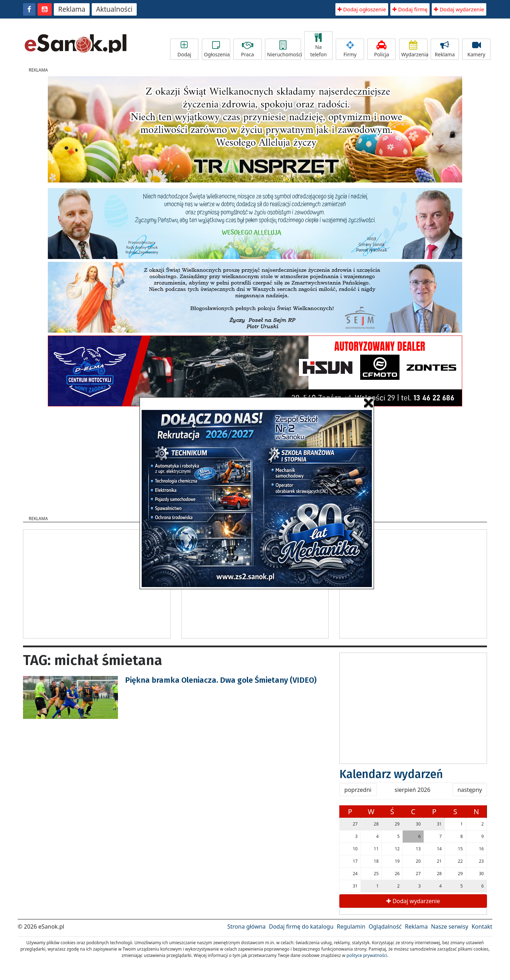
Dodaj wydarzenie (459, 9)
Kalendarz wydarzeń (391, 774)
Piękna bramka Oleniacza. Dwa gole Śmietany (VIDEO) (221, 680)
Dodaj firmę (410, 9)
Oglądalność (385, 927)
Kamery (476, 49)
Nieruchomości (284, 49)
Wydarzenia (414, 49)
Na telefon (318, 46)
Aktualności (114, 9)
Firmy (350, 49)
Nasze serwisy (450, 927)
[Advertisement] (97, 583)
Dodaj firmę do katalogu (301, 927)
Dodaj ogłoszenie (362, 9)
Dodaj (184, 49)
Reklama (72, 9)
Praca (248, 49)
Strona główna (246, 927)
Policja (381, 49)
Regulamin (351, 927)
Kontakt (482, 927)
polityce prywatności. (367, 955)
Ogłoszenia (217, 49)
